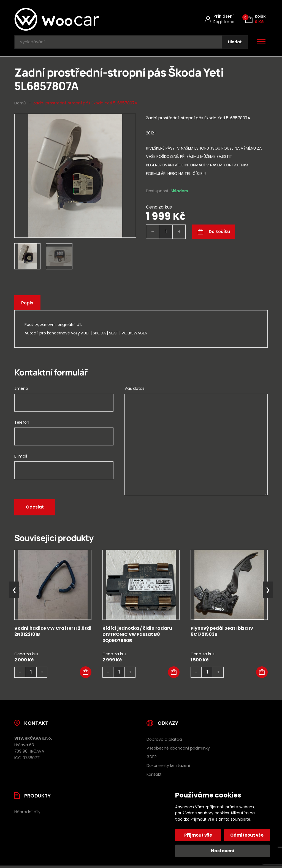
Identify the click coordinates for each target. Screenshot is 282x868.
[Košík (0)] (255, 19)
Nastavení (223, 851)
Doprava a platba (164, 741)
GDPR (152, 759)
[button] (86, 674)
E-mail (21, 458)
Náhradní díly (27, 814)
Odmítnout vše (247, 835)
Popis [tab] (28, 305)
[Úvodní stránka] (71, 19)
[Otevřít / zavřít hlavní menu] (261, 43)
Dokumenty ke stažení (168, 768)
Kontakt (154, 776)
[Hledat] (234, 43)
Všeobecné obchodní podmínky (178, 750)
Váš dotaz (135, 390)
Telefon (22, 424)
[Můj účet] (219, 19)
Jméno (21, 390)
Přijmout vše (199, 835)
